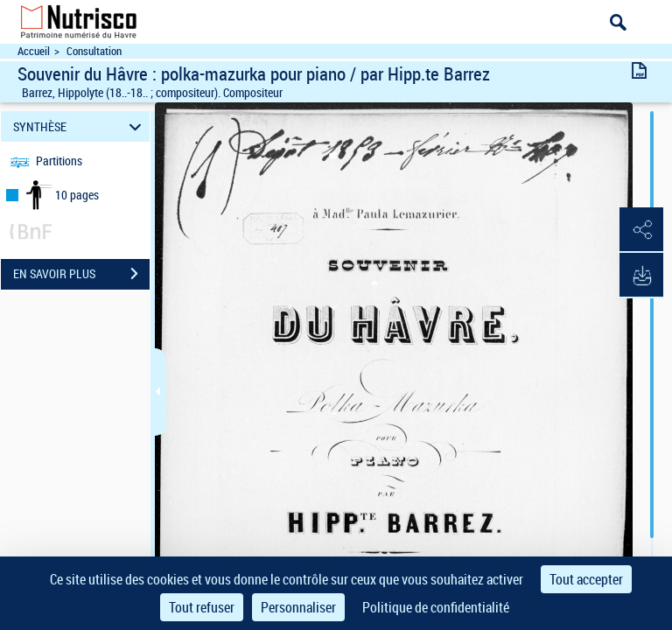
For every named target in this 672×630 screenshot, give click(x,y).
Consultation (94, 51)
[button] (641, 230)
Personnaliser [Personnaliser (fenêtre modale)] (298, 607)
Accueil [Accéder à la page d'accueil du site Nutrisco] (34, 51)
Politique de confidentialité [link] (436, 607)
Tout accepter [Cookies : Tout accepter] (586, 579)
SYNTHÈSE (80, 126)
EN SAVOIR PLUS (81, 274)
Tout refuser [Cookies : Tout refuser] (202, 607)
